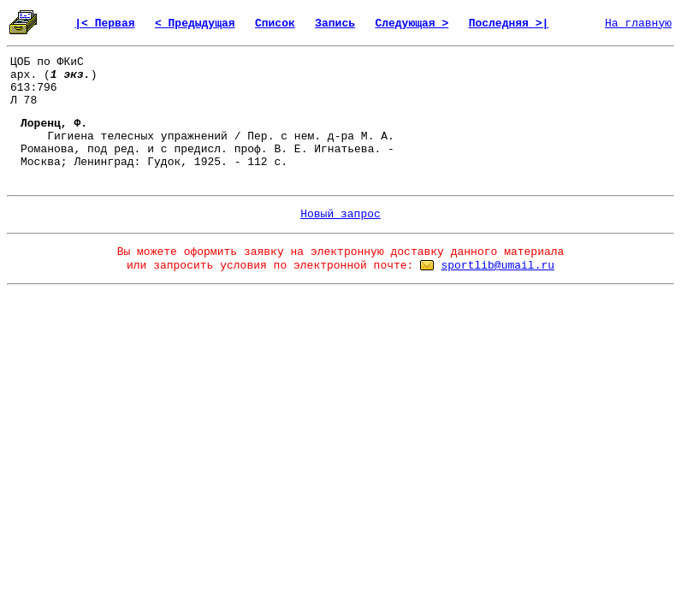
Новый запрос (340, 214)
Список (275, 24)
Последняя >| (509, 24)
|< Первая (104, 24)
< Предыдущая (195, 24)
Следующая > (412, 24)
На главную (638, 24)
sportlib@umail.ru (497, 266)
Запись (335, 24)
